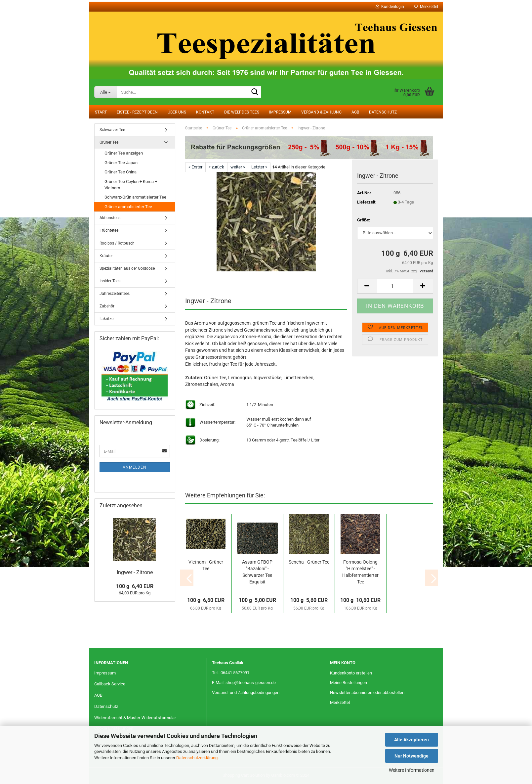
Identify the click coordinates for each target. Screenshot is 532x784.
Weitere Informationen (412, 770)
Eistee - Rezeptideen (137, 112)
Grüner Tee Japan (121, 163)
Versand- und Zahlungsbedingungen (246, 692)
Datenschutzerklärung (197, 758)
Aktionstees (110, 218)
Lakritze (106, 319)
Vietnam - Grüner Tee (206, 565)
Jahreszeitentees (115, 294)
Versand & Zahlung (321, 112)
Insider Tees (110, 281)
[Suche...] (106, 92)
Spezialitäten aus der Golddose (127, 268)
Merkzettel (426, 7)
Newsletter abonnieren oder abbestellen (367, 692)
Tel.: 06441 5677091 (231, 673)
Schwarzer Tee (112, 130)
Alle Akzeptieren (411, 740)
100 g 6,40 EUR (135, 586)
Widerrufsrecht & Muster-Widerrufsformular (135, 718)
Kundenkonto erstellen (351, 673)
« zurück (216, 167)
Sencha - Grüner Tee (309, 562)
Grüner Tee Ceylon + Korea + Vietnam (131, 185)
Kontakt (205, 112)
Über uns (177, 112)
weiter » (238, 167)
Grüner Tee (109, 142)
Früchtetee (109, 230)
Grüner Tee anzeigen (124, 153)
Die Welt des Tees (242, 112)
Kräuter (106, 256)
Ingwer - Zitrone (135, 572)
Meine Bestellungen (348, 683)
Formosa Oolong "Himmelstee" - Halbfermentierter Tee (360, 572)
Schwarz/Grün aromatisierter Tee (135, 197)
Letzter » (259, 167)
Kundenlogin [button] (390, 7)
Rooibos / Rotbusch (117, 243)
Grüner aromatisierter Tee (128, 207)
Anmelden (135, 467)
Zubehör (107, 306)
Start (101, 112)
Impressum (280, 112)
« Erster (195, 167)
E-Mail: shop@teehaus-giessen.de (244, 683)
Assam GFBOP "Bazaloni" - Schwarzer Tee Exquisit (257, 572)
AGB (355, 112)
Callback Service (110, 684)
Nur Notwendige (411, 756)
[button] (367, 286)
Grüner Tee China (121, 172)
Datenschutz (383, 112)
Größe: (364, 220)
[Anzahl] (395, 286)
